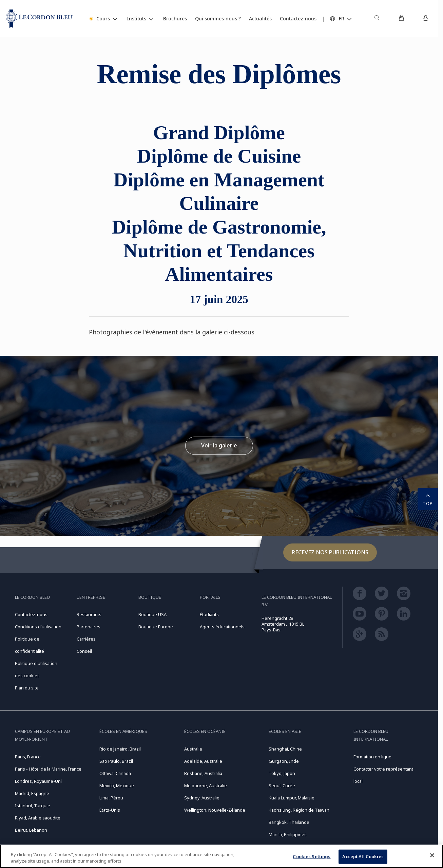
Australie (193, 749)
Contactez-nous (31, 614)
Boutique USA (152, 614)
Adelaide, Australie (203, 761)
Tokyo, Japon (282, 773)
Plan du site (27, 688)
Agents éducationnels (222, 627)
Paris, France (28, 757)
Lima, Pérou (111, 798)
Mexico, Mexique (117, 786)
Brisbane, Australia (203, 773)
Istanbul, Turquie (33, 806)
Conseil (84, 651)
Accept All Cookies (363, 856)
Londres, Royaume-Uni (38, 781)
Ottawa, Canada (115, 773)
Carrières (86, 639)
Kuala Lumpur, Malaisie (292, 798)
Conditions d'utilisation (38, 627)
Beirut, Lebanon (31, 830)
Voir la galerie (219, 445)
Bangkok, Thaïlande (289, 822)
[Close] (432, 855)
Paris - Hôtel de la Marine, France (48, 769)
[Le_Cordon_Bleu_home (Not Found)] (39, 19)
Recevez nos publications (330, 552)
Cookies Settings (312, 856)
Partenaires (89, 627)
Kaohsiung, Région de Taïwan (299, 810)
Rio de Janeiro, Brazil (120, 749)
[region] (221, 856)
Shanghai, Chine (285, 749)
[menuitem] (377, 19)
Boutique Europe (156, 627)
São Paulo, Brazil (116, 761)
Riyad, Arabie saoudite (38, 818)
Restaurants (89, 614)
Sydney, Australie (202, 798)
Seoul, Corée (282, 786)
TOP (428, 499)
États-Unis (110, 810)
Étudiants (209, 614)
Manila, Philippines (288, 834)
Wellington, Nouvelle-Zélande (215, 810)
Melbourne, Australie (206, 786)
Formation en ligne (372, 757)
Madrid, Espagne (32, 793)
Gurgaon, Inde (284, 761)
